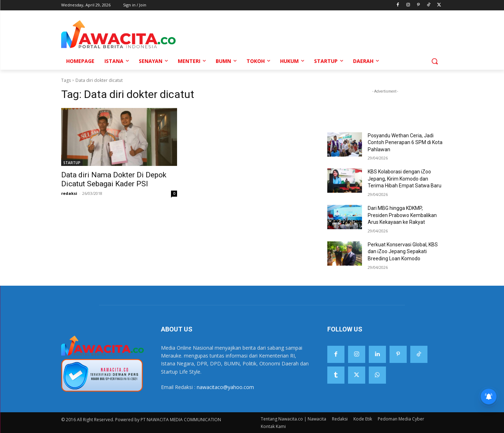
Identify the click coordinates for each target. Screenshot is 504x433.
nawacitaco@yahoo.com (225, 387)
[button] (435, 61)
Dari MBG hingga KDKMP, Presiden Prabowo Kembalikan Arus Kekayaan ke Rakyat (402, 215)
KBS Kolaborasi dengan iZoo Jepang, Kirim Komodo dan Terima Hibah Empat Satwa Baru (405, 179)
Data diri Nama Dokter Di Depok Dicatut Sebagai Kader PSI (114, 179)
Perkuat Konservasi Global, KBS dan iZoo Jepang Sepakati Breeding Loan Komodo (403, 252)
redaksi (69, 193)
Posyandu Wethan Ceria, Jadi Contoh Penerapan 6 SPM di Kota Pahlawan (405, 142)
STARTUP (72, 163)
